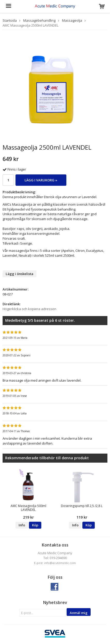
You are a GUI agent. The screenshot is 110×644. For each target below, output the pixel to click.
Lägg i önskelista (19, 274)
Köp (35, 525)
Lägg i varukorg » (41, 180)
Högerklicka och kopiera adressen (29, 309)
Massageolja (72, 20)
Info (22, 525)
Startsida (10, 20)
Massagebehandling (39, 20)
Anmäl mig (79, 613)
